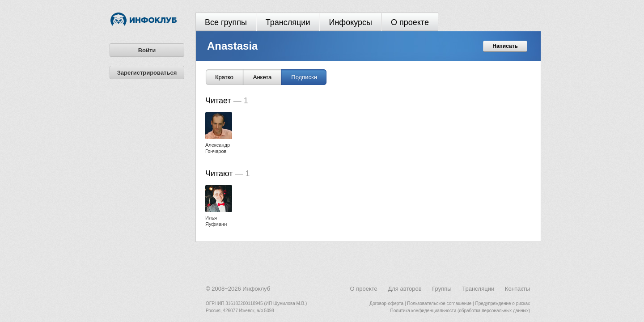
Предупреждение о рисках (502, 303)
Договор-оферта (386, 303)
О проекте (410, 22)
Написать (505, 46)
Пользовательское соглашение (439, 303)
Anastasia (232, 46)
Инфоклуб (256, 289)
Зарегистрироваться (147, 73)
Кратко (224, 77)
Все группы (226, 22)
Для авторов (405, 289)
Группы (442, 289)
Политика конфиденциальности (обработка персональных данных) (460, 311)
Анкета (263, 77)
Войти (147, 50)
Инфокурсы (350, 22)
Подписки (304, 77)
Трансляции (288, 22)
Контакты (517, 289)
